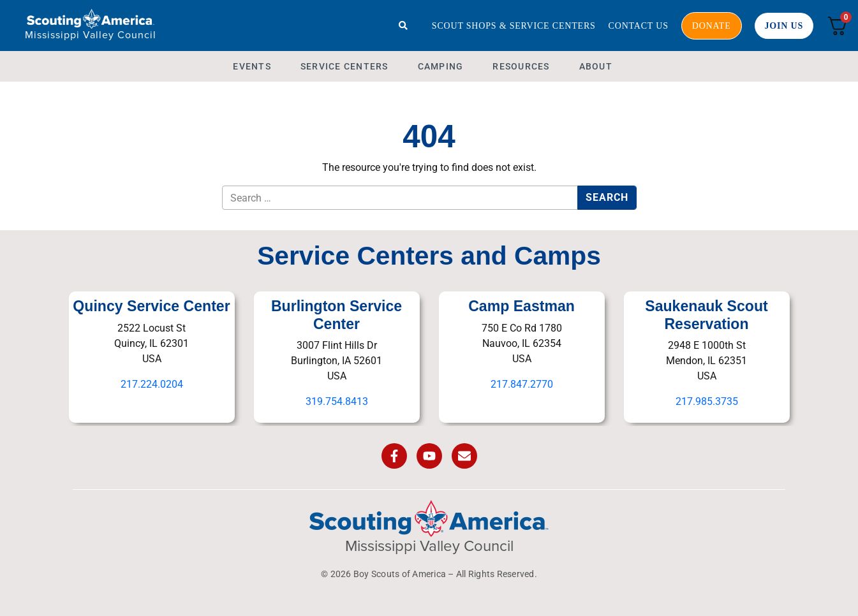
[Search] (403, 26)
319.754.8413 (337, 401)
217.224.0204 (152, 384)
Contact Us (639, 26)
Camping (441, 66)
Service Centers (344, 66)
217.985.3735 (707, 401)
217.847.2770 (522, 384)
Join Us (784, 26)
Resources (521, 66)
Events (252, 66)
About (596, 66)
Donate (712, 26)
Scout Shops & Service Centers (514, 26)
